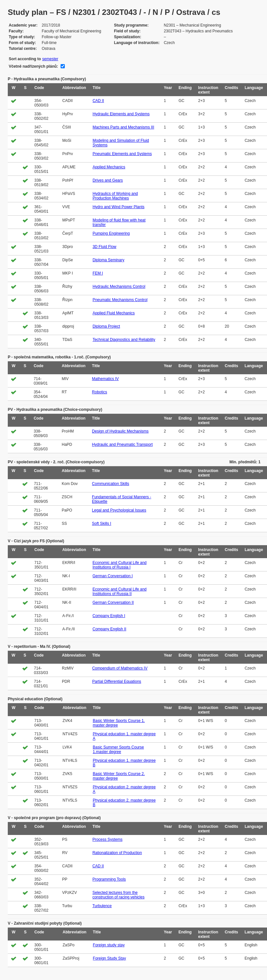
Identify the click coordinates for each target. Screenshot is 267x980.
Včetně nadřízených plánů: (33, 66)
